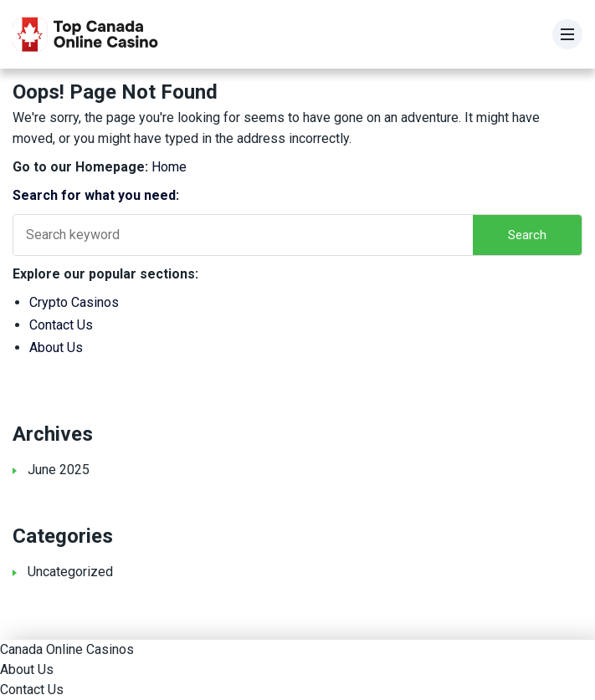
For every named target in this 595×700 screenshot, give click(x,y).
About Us (56, 347)
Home (169, 167)
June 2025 (59, 470)
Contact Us (61, 325)
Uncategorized (70, 572)
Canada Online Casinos (67, 649)
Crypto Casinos (74, 302)
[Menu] (567, 34)
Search (527, 235)
